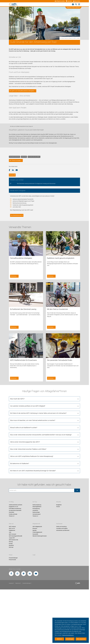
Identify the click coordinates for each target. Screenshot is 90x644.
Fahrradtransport (37, 567)
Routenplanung (36, 562)
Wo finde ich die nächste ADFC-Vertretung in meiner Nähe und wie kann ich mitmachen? (38, 466)
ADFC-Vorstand (12, 587)
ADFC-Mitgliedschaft (37, 580)
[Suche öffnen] (76, 4)
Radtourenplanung (37, 558)
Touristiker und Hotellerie (62, 582)
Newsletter (77, 1)
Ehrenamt (35, 582)
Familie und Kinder (13, 567)
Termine (58, 560)
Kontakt (11, 597)
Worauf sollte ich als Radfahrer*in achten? (24, 481)
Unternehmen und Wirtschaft (63, 584)
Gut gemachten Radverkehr (15, 564)
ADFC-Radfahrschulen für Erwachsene (23, 413)
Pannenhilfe (35, 587)
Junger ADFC (12, 591)
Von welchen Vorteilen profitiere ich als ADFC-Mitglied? (28, 459)
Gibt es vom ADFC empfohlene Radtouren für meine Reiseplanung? (32, 510)
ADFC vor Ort (12, 582)
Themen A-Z (12, 569)
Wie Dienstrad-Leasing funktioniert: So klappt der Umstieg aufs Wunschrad (36, 237)
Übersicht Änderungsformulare (40, 589)
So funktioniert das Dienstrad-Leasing (23, 362)
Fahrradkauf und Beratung (15, 562)
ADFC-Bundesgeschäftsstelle (15, 589)
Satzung (11, 595)
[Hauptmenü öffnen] (79, 4)
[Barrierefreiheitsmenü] (73, 4)
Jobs (10, 586)
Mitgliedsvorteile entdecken (73, 8)
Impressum (12, 637)
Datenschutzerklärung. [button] (68, 635)
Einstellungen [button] (70, 639)
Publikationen (12, 584)
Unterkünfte (35, 564)
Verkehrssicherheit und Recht (16, 558)
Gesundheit (11, 566)
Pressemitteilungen (13, 611)
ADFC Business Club (13, 593)
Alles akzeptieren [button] (81, 639)
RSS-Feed (11, 601)
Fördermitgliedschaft (37, 586)
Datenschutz (18, 637)
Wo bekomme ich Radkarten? (20, 517)
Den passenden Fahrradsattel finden (60, 413)
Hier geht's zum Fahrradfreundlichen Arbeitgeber (22, 91)
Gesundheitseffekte (15, 210)
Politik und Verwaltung (61, 580)
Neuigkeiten (59, 558)
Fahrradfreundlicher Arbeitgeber (21, 311)
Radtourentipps (36, 566)
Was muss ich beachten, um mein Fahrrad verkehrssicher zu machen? (33, 474)
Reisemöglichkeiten (37, 560)
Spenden (69, 1)
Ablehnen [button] (59, 639)
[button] (10, 223)
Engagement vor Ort (13, 560)
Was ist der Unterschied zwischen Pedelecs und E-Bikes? (28, 502)
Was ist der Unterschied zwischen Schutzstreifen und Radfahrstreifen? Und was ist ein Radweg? (41, 488)
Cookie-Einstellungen (27, 637)
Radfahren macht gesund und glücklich (61, 311)
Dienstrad (24, 210)
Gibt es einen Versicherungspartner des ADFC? (25, 495)
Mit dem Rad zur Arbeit (34, 210)
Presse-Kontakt (12, 613)
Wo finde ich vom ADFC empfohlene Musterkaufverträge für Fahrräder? (33, 524)
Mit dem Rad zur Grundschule (57, 362)
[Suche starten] (77, 544)
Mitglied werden (60, 1)
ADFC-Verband (12, 580)
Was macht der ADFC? (17, 452)
